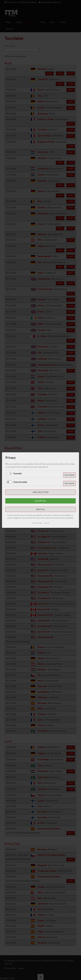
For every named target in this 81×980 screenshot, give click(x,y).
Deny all (41, 509)
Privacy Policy (37, 523)
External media (20, 482)
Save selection (40, 492)
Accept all (40, 501)
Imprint (47, 523)
